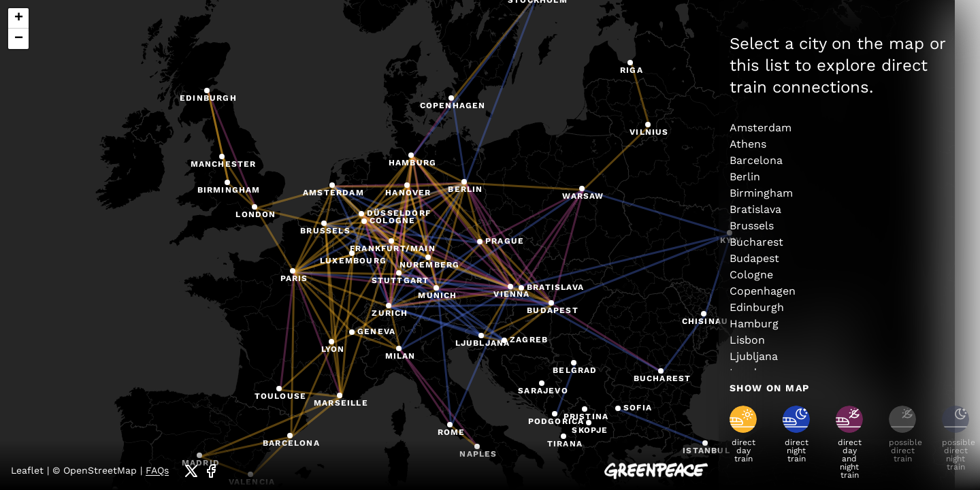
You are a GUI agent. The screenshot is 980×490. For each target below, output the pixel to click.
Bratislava (755, 209)
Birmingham (761, 193)
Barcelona (756, 160)
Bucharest (756, 242)
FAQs (157, 470)
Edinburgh (757, 307)
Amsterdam (761, 128)
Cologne (751, 275)
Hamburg (754, 324)
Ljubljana (754, 356)
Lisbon (747, 340)
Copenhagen (763, 291)
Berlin (745, 177)
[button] (333, 186)
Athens (748, 144)
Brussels (752, 226)
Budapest (754, 258)
